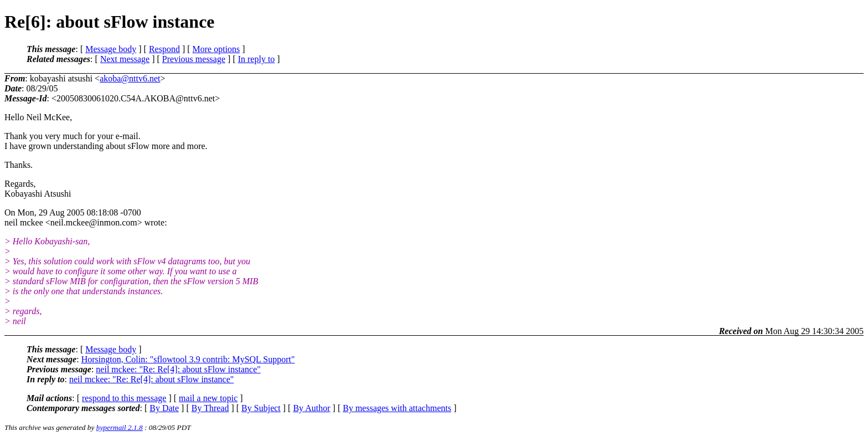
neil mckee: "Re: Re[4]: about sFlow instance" (178, 369)
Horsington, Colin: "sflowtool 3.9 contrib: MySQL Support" (188, 359)
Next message (125, 59)
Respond (164, 49)
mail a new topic (208, 398)
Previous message (194, 59)
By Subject (261, 408)
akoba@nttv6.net (130, 78)
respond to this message (124, 398)
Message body (111, 49)
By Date (164, 408)
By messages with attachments (397, 408)
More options (216, 49)
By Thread (210, 408)
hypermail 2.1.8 (120, 427)
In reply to (257, 59)
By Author (311, 408)
